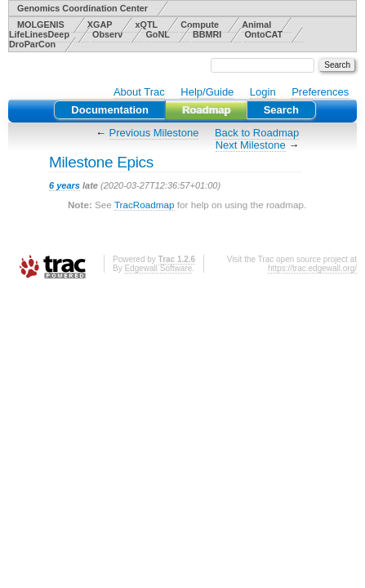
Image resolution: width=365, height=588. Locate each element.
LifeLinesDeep (39, 34)
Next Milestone (251, 145)
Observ (107, 34)
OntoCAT (263, 34)
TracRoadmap (145, 205)
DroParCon (32, 44)
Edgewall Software (158, 268)
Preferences (320, 92)
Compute (200, 24)
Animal (256, 24)
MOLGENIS (41, 24)
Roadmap (206, 110)
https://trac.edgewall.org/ (312, 268)
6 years (65, 185)
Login (263, 92)
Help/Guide (207, 92)
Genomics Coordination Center (82, 8)
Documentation (110, 110)
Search (281, 110)
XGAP (100, 24)
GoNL (157, 34)
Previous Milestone (154, 133)
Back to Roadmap (257, 133)
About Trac (139, 92)
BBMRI (207, 34)
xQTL (146, 24)
